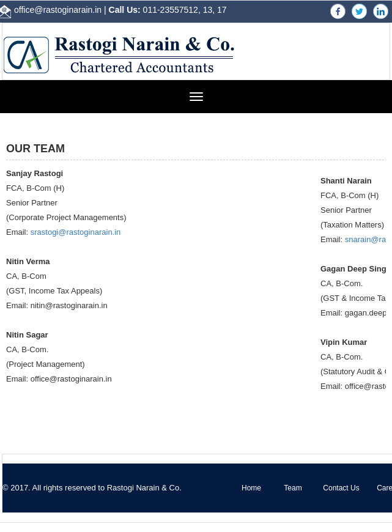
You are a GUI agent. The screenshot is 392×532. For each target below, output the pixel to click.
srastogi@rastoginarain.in (76, 232)
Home (251, 488)
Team (293, 488)
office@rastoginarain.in (58, 10)
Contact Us (341, 488)
